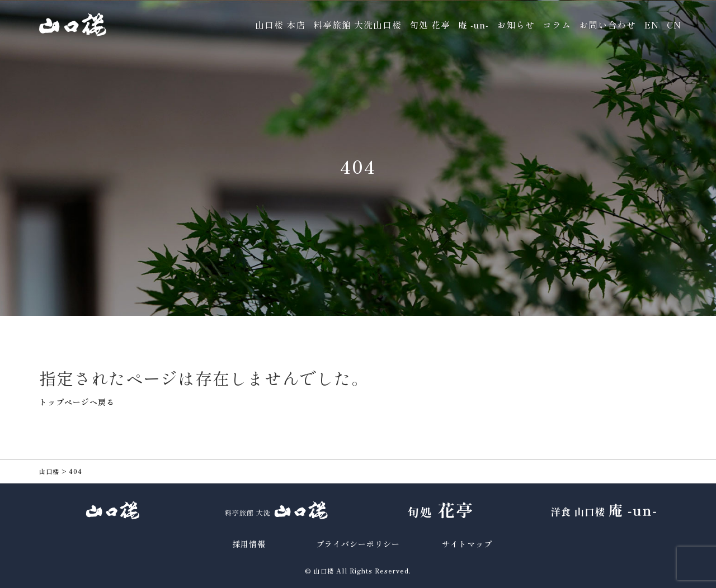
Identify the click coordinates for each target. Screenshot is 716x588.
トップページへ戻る (77, 402)
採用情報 (249, 544)
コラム (557, 25)
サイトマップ (467, 544)
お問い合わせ (607, 25)
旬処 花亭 (430, 25)
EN (651, 25)
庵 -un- (474, 25)
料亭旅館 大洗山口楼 (357, 25)
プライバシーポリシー (358, 544)
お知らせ (516, 25)
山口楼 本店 (280, 25)
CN (674, 25)
